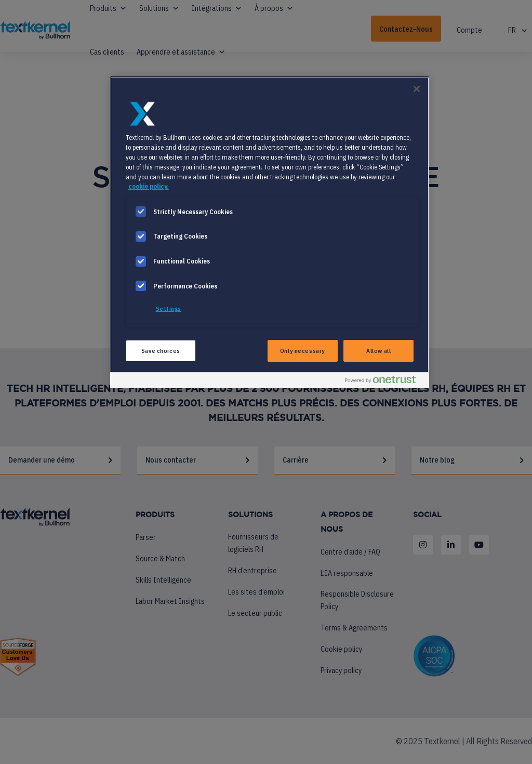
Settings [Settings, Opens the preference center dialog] (169, 308)
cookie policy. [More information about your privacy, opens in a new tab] (149, 186)
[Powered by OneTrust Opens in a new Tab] (384, 382)
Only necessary (303, 351)
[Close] (417, 89)
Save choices (161, 351)
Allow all (378, 351)
